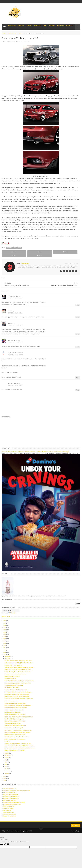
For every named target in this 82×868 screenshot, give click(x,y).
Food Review (37, 26)
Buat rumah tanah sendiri (9, 811)
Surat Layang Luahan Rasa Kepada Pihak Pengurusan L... (20, 743)
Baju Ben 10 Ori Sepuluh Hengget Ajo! (14, 716)
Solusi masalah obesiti (8, 809)
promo (21, 33)
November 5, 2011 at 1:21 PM (15, 295)
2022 (5, 626)
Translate (12, 610)
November (8, 655)
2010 (5, 773)
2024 (5, 622)
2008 (5, 777)
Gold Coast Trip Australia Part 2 (11, 795)
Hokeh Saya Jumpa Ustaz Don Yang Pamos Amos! (18, 680)
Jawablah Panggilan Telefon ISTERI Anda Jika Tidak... (18, 740)
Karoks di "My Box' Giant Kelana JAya (14, 707)
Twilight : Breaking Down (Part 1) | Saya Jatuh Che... (18, 668)
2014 (5, 644)
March (7, 765)
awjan (10, 307)
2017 (5, 638)
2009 (5, 775)
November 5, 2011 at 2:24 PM (15, 309)
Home (4, 33)
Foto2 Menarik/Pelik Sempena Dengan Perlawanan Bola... (19, 677)
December (8, 653)
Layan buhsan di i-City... (11, 675)
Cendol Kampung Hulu (9, 803)
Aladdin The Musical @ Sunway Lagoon (15, 736)
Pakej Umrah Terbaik (8, 805)
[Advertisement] (41, 429)
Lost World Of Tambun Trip (10, 785)
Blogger (78, 827)
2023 (5, 624)
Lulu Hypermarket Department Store (12, 801)
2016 (5, 640)
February (7, 768)
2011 (5, 651)
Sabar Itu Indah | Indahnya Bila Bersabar (15, 718)
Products (21, 26)
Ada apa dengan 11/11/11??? (12, 673)
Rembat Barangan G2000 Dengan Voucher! (16, 704)
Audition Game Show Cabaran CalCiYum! (15, 722)
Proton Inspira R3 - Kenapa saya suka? (15, 731)
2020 (5, 631)
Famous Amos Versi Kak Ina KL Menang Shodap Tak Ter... (20, 745)
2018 (5, 635)
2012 (5, 649)
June (6, 759)
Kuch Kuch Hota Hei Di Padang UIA (14, 725)
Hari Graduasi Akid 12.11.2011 (12, 709)
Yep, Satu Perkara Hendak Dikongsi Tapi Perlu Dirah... (19, 657)
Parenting (52, 26)
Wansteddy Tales (13, 293)
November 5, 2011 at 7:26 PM (15, 322)
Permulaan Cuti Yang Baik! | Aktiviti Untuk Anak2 (17, 693)
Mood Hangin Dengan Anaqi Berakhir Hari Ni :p (17, 733)
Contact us (76, 822)
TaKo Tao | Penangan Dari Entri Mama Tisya (16, 686)
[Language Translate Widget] (10, 607)
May (6, 761)
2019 (5, 633)
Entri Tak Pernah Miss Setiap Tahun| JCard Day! (17, 691)
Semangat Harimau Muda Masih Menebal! (15, 671)
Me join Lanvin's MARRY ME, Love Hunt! (15, 711)
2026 (5, 618)
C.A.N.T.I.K (7, 738)
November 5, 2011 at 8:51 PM (15, 339)
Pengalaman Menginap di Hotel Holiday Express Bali (16, 787)
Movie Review (12, 26)
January (7, 770)
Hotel (45, 26)
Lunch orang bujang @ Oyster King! (14, 682)
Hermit (10, 320)
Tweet (9, 252)
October (7, 750)
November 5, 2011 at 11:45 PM (16, 351)
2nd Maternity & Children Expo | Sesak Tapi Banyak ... (18, 689)
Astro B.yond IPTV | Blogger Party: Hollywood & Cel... (18, 727)
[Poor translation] (6, 841)
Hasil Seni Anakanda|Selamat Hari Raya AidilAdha (17, 729)
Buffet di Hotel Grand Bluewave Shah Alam (14, 799)
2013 (5, 647)
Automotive (10, 33)
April (6, 763)
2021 (5, 629)
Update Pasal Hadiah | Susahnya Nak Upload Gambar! (19, 713)
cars (16, 33)
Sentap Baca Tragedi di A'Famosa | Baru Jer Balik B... (18, 666)
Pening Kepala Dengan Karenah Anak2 (15, 747)
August (7, 754)
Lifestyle (29, 26)
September (8, 752)
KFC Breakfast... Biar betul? (12, 684)
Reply (78, 302)
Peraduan (69, 26)
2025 (5, 620)
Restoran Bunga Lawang (9, 813)
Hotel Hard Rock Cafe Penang (10, 791)
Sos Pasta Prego (7, 807)
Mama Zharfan (13, 337)
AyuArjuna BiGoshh (14, 349)
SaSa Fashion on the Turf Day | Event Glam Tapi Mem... (19, 660)
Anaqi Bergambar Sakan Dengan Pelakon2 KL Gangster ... (20, 664)
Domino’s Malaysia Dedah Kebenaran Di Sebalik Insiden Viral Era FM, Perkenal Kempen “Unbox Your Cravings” (35, 448)
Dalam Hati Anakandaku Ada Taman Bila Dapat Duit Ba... (19, 695)
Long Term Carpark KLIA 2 (9, 789)
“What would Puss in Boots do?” (13, 720)
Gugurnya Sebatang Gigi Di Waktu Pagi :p (15, 700)
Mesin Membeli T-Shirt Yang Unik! (13, 662)
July (6, 756)
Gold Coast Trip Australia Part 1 (11, 793)
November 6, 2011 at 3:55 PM (15, 382)
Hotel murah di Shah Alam (9, 797)
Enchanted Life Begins (19, 827)
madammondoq (13, 380)
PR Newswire (61, 26)
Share (25, 252)
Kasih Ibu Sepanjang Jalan (11, 698)
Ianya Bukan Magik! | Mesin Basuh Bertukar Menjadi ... (19, 702)
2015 (5, 642)
